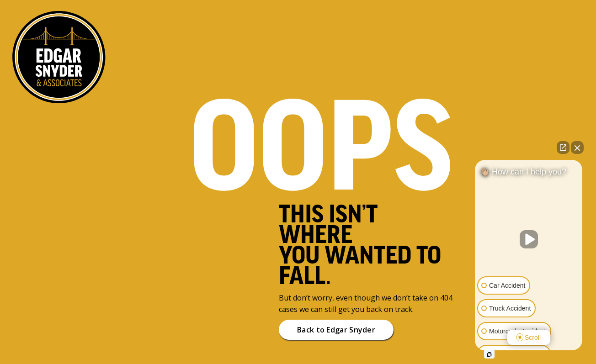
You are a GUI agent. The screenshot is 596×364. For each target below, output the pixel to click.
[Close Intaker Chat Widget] (577, 148)
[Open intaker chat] (489, 354)
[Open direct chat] (563, 148)
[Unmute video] (529, 239)
